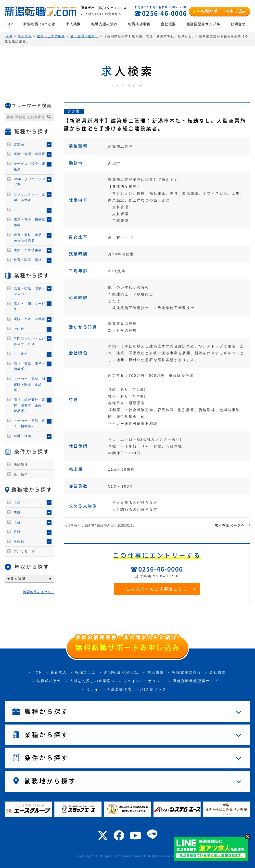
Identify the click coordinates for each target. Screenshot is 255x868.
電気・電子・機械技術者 (30, 222)
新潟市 (74, 111)
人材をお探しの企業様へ (92, 681)
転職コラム (86, 672)
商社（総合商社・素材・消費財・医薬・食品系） (30, 405)
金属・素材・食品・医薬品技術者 (30, 238)
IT (15, 210)
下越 (17, 502)
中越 (17, 512)
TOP (9, 24)
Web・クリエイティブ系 (30, 182)
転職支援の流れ (104, 24)
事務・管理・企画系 (30, 154)
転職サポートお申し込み (219, 11)
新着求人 (59, 672)
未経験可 (21, 464)
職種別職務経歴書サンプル (198, 681)
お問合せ (238, 24)
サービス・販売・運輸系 (30, 167)
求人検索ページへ (230, 525)
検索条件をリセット (38, 592)
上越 (17, 522)
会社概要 (168, 24)
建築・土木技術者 (28, 250)
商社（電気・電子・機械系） (30, 366)
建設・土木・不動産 (30, 319)
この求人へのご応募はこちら (157, 589)
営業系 (19, 144)
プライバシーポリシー (144, 681)
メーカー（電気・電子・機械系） (30, 424)
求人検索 (73, 24)
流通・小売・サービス (30, 306)
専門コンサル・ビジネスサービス (30, 341)
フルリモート (24, 551)
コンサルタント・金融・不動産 (30, 197)
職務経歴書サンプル (203, 24)
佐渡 (17, 532)
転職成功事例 (139, 24)
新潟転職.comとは (39, 24)
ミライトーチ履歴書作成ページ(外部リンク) (127, 689)
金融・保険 (23, 436)
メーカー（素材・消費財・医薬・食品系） (30, 384)
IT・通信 (21, 354)
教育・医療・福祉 (28, 260)
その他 (19, 329)
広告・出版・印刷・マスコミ (30, 291)
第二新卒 (21, 474)
